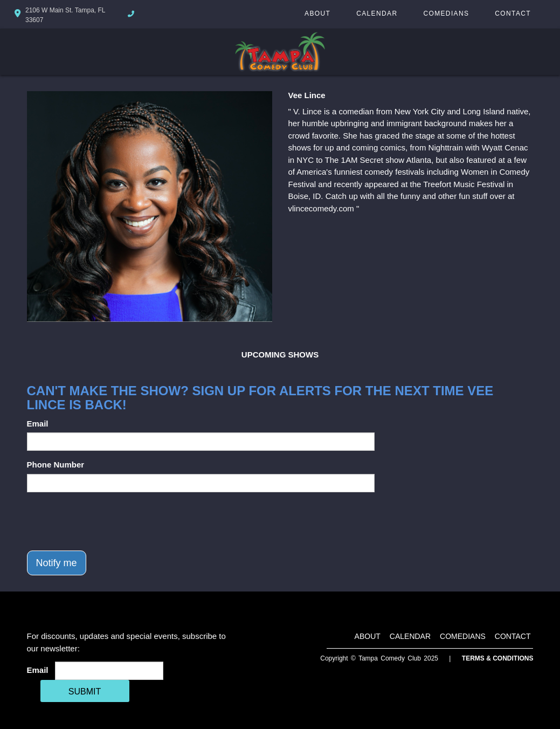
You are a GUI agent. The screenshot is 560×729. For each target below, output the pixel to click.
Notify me (57, 563)
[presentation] (109, 521)
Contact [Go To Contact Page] (513, 13)
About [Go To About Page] (317, 13)
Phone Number (56, 465)
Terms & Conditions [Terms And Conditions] (498, 658)
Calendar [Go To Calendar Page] (377, 13)
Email (38, 424)
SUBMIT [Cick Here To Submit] (85, 692)
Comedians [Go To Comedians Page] (446, 13)
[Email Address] (109, 671)
